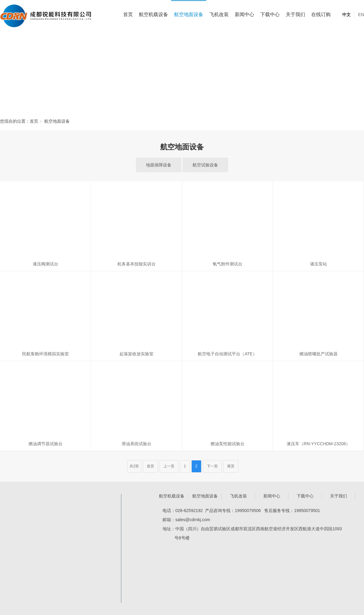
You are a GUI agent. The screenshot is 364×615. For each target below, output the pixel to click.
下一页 (212, 466)
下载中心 (270, 14)
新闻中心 (244, 14)
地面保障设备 (159, 165)
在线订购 (321, 14)
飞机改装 (219, 14)
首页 (128, 14)
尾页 (231, 466)
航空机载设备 (153, 14)
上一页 (169, 466)
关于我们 (295, 14)
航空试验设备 (205, 165)
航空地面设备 (189, 14)
